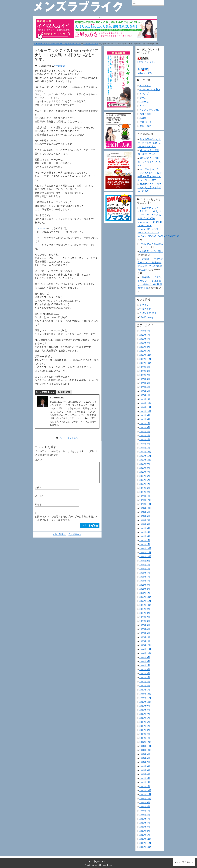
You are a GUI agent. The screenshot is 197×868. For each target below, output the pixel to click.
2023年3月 (145, 488)
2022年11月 (145, 504)
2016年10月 (145, 799)
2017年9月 (145, 754)
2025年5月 (145, 383)
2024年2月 (145, 444)
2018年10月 (145, 702)
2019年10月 (145, 653)
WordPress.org (146, 317)
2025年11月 (145, 359)
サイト (38, 509)
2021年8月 (145, 565)
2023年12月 (145, 452)
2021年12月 (145, 548)
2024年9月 (145, 415)
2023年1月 (145, 496)
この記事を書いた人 (47, 392)
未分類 (143, 118)
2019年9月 (145, 657)
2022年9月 (145, 512)
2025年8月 (145, 371)
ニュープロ (41, 228)
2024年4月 (145, 436)
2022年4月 (145, 532)
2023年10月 (145, 460)
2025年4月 (145, 387)
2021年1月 (145, 593)
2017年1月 (145, 786)
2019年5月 (145, 673)
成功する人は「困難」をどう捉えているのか (149, 162)
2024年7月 (145, 423)
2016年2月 (145, 831)
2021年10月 (145, 556)
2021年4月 (145, 581)
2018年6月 (145, 718)
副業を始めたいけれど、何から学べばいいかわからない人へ (149, 143)
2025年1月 (145, 399)
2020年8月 (145, 613)
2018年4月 (145, 726)
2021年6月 (145, 573)
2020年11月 (145, 601)
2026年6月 (145, 331)
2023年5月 (145, 480)
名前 (38, 492)
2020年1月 (145, 641)
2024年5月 (145, 432)
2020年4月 (145, 629)
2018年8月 (145, 710)
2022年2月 (145, 540)
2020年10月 (145, 605)
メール (39, 500)
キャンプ (144, 94)
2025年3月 (145, 391)
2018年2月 (145, 734)
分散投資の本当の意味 (151, 244)
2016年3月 (145, 827)
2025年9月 (145, 367)
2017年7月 (145, 762)
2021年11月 (145, 552)
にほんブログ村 (145, 73)
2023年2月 (145, 492)
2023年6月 (145, 476)
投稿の (145, 309)
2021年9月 (145, 561)
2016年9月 (145, 803)
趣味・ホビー (146, 126)
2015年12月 (145, 839)
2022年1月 (145, 544)
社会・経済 (145, 122)
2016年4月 (145, 823)
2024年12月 (145, 403)
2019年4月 (145, 677)
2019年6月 (145, 669)
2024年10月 (145, 411)
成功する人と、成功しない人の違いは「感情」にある (149, 188)
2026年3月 (145, 343)
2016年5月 (145, 819)
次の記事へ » (75, 539)
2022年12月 (145, 500)
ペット (143, 106)
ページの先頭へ (185, 862)
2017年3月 (145, 778)
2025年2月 (145, 395)
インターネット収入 (91, 44)
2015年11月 (145, 843)
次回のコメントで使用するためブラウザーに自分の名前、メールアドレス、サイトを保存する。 (66, 523)
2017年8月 (145, 758)
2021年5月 (145, 577)
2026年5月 (145, 335)
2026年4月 (145, 339)
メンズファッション (150, 110)
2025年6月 (145, 379)
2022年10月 (145, 508)
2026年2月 (145, 347)
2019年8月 (145, 661)
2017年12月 (145, 742)
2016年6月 (145, 815)
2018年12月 (145, 694)
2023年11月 (145, 456)
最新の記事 (65, 392)
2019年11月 (145, 649)
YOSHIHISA (60, 66)
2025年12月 (145, 355)
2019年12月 (145, 645)
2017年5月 (145, 770)
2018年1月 (145, 738)
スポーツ (144, 102)
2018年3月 (145, 730)
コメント (39, 460)
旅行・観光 (145, 114)
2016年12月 (145, 790)
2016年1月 (145, 835)
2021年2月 (145, 589)
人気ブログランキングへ (146, 62)
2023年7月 (145, 472)
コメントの (148, 313)
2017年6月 (145, 766)
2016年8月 (145, 806)
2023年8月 (145, 468)
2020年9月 (145, 609)
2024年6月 (145, 427)
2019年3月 (145, 682)
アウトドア (145, 86)
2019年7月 (145, 665)
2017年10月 (145, 750)
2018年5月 (145, 722)
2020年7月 (145, 617)
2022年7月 (145, 520)
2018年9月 (145, 706)
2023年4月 (145, 484)
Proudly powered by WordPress (99, 865)
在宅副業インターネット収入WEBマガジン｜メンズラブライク (57, 44)
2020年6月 (145, 621)
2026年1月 (145, 351)
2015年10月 (145, 847)
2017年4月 (145, 774)
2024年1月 (145, 448)
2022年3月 (145, 536)
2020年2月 (145, 637)
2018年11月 (145, 698)
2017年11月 (145, 746)
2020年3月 (145, 633)
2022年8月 (145, 516)
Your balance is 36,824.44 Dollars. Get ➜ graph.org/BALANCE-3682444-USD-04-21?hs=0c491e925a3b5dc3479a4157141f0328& (159, 229)
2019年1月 (145, 690)
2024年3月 (145, 439)
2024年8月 (145, 419)
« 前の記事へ (59, 539)
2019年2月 (145, 686)
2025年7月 (145, 375)
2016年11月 (145, 794)
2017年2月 (145, 782)
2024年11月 (145, 407)
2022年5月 (145, 528)
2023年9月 (145, 464)
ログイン (144, 305)
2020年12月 (145, 597)
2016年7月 (145, 811)
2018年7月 (145, 714)
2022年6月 (145, 524)
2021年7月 (145, 569)
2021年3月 (145, 585)
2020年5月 (145, 625)
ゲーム (143, 98)
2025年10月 (145, 363)
